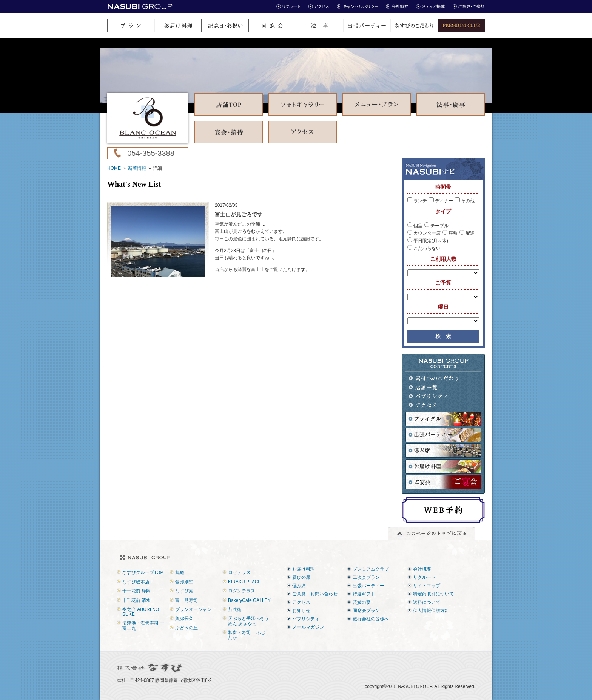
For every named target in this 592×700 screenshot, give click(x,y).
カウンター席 (424, 233)
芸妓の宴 (362, 602)
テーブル (436, 226)
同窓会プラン (366, 611)
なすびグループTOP (143, 572)
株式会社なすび (150, 668)
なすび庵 (184, 591)
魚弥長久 (184, 618)
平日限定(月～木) (428, 241)
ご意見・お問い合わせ (315, 594)
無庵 (180, 572)
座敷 (450, 233)
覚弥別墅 (184, 582)
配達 (467, 233)
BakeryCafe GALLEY (249, 600)
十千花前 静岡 (136, 591)
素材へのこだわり (434, 378)
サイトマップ (427, 586)
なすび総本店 (136, 582)
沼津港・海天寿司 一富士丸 (143, 625)
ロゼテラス (239, 572)
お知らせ (301, 611)
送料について (427, 602)
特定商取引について (433, 594)
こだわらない (424, 248)
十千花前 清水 (136, 600)
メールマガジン (308, 627)
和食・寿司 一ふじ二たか (249, 635)
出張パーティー (368, 586)
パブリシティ (434, 396)
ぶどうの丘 (187, 628)
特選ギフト (364, 594)
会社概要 (422, 569)
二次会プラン (366, 577)
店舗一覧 (434, 387)
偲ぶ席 (299, 586)
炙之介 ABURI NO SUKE (141, 612)
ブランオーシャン (193, 609)
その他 (465, 201)
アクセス (434, 405)
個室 (415, 226)
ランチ (417, 201)
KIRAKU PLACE (244, 582)
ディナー (441, 201)
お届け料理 (304, 569)
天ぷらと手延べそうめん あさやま (248, 621)
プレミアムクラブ (371, 569)
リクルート (424, 577)
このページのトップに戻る (432, 534)
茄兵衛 (235, 609)
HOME (114, 168)
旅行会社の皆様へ (371, 619)
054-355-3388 (151, 153)
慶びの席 (301, 577)
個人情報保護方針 (431, 611)
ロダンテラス (242, 591)
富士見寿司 (187, 600)
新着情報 (137, 168)
